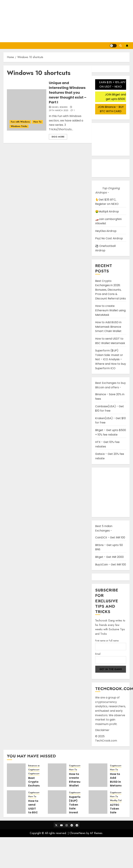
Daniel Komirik (60, 107)
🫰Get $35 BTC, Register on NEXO (107, 202)
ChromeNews (78, 833)
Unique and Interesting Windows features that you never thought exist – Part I (68, 93)
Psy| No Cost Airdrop (109, 238)
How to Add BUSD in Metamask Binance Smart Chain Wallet (108, 327)
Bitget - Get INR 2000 (109, 557)
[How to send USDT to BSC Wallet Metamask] (16, 802)
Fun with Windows (20, 122)
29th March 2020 (58, 111)
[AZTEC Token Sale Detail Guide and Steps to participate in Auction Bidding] (98, 802)
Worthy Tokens (118, 801)
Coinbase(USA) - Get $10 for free (110, 409)
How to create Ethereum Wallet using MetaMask (110, 310)
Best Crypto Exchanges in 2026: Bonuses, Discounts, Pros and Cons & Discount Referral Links (110, 290)
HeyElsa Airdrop (106, 231)
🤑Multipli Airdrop (107, 211)
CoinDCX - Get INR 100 (110, 537)
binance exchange (38, 766)
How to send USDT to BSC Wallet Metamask (36, 811)
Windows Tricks (19, 126)
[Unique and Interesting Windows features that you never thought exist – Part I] (27, 110)
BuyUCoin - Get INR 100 (111, 565)
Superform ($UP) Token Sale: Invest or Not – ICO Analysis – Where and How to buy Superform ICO (111, 359)
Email (98, 654)
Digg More (58, 137)
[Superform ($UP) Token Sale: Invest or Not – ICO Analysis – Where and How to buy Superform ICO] (57, 802)
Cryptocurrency (36, 770)
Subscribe (127, 46)
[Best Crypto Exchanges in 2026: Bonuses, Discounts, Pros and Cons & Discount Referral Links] (16, 775)
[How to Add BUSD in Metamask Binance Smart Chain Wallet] (98, 775)
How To (37, 122)
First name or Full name (107, 641)
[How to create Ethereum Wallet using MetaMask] (57, 775)
